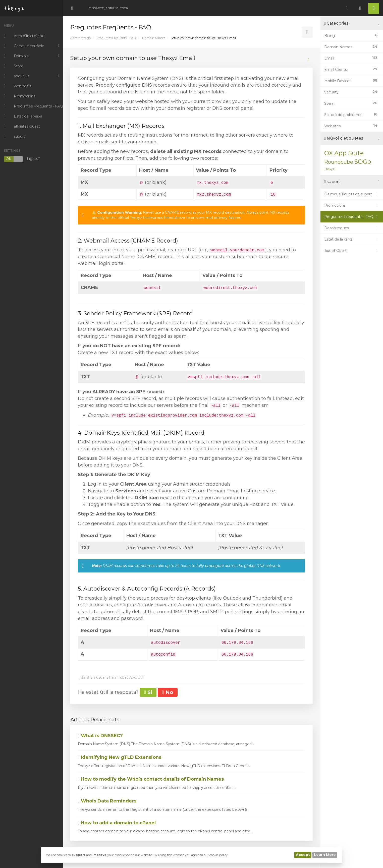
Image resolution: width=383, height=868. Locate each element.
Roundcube (339, 162)
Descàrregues (352, 228)
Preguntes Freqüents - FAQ (116, 38)
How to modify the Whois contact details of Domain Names (151, 779)
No (168, 692)
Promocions (352, 205)
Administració (80, 38)
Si (148, 692)
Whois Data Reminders (107, 801)
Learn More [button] (325, 855)
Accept (303, 855)
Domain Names (154, 38)
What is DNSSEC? (100, 736)
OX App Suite (344, 153)
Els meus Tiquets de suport (352, 194)
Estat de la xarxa (352, 239)
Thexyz (329, 169)
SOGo (363, 162)
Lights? (22, 159)
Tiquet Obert (352, 251)
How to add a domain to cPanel (117, 823)
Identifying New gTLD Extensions (120, 757)
